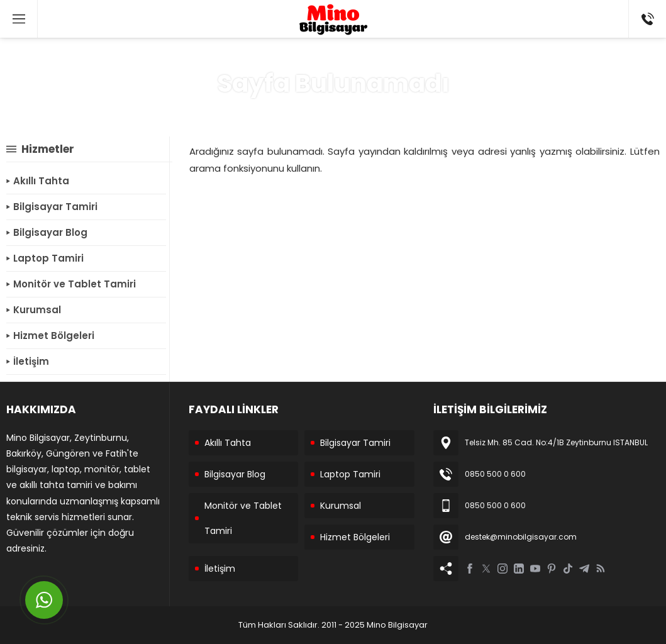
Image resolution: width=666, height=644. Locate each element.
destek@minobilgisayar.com (521, 537)
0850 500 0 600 (495, 474)
